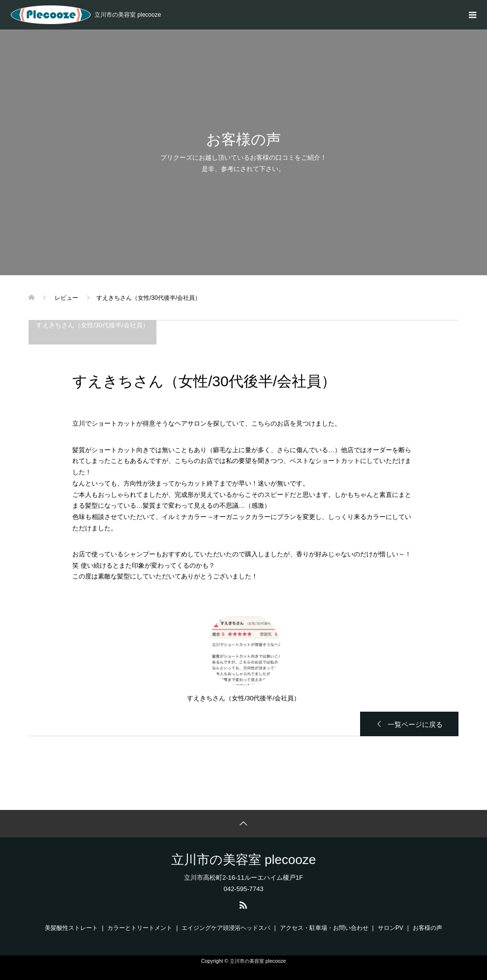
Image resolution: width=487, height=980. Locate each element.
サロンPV (391, 928)
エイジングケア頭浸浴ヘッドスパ (226, 928)
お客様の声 (427, 928)
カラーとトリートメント (140, 928)
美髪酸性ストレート (71, 928)
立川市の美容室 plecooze (243, 860)
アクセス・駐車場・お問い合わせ (324, 928)
